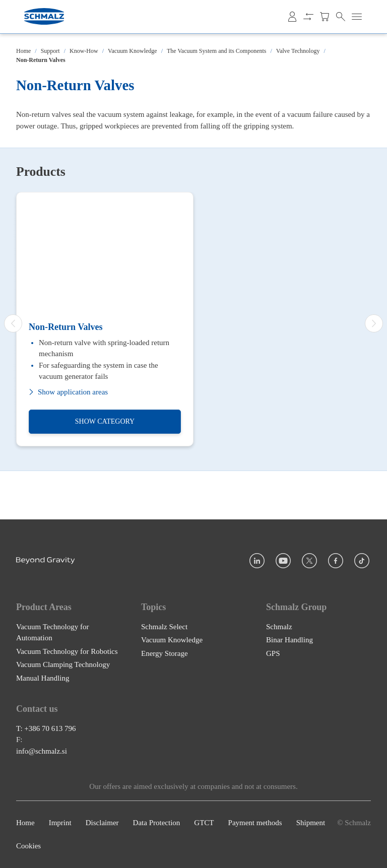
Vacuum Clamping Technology (63, 664)
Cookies (28, 846)
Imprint (60, 823)
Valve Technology (298, 51)
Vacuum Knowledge (133, 51)
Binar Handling (289, 640)
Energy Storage (165, 653)
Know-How (84, 51)
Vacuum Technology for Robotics (67, 651)
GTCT (204, 823)
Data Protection (157, 823)
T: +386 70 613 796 (46, 728)
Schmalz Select (164, 627)
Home (23, 51)
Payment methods (255, 823)
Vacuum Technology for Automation (52, 632)
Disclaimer (102, 823)
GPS (273, 653)
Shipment (311, 823)
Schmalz (279, 627)
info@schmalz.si (42, 751)
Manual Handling (43, 678)
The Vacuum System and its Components (216, 51)
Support (50, 51)
